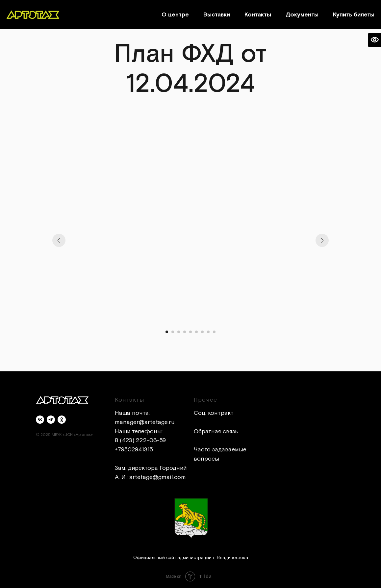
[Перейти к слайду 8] (208, 332)
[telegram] (51, 420)
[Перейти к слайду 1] (167, 332)
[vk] (40, 420)
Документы (302, 15)
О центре (175, 15)
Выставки (217, 15)
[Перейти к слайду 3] (179, 332)
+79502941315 (134, 450)
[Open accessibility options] (374, 40)
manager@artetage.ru (145, 422)
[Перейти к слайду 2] (173, 332)
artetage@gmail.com (158, 477)
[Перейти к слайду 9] (214, 332)
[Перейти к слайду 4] (185, 332)
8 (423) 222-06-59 (140, 440)
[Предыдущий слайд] (59, 240)
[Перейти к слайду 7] (202, 332)
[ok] (62, 420)
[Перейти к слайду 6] (196, 332)
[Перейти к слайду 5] (190, 332)
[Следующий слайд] (322, 240)
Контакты (258, 15)
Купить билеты (354, 15)
